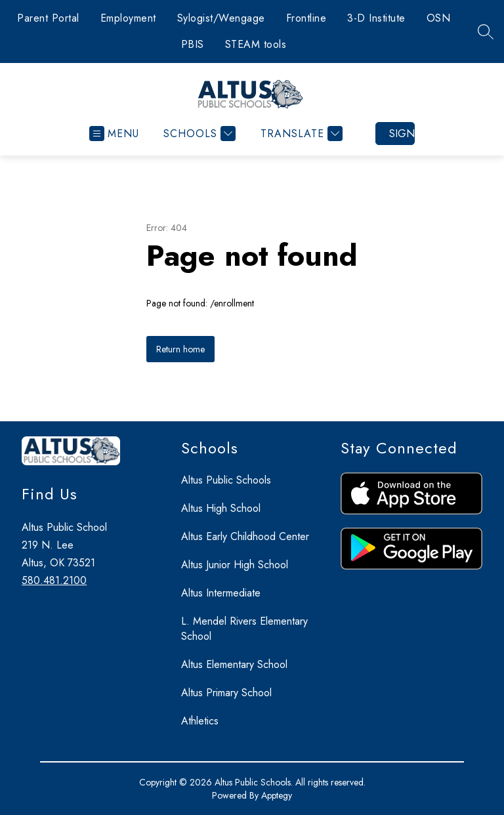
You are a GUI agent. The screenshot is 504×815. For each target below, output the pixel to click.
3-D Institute (376, 18)
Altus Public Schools (226, 480)
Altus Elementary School (234, 664)
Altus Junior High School (235, 565)
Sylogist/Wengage (221, 18)
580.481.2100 (54, 580)
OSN (439, 18)
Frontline (306, 18)
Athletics (200, 721)
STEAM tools (256, 44)
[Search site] (486, 31)
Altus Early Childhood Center (245, 536)
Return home (180, 349)
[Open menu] (114, 134)
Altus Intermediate (221, 593)
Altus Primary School (226, 693)
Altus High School (221, 508)
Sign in (402, 134)
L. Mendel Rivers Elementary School (244, 629)
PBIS (193, 44)
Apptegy (277, 795)
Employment (128, 18)
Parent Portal (48, 18)
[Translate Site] (300, 134)
